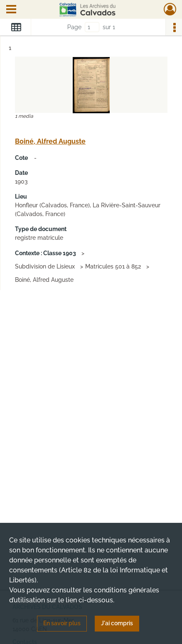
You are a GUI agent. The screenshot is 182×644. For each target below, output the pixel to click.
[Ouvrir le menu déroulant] (11, 10)
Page (74, 27)
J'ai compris (117, 623)
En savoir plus (62, 623)
